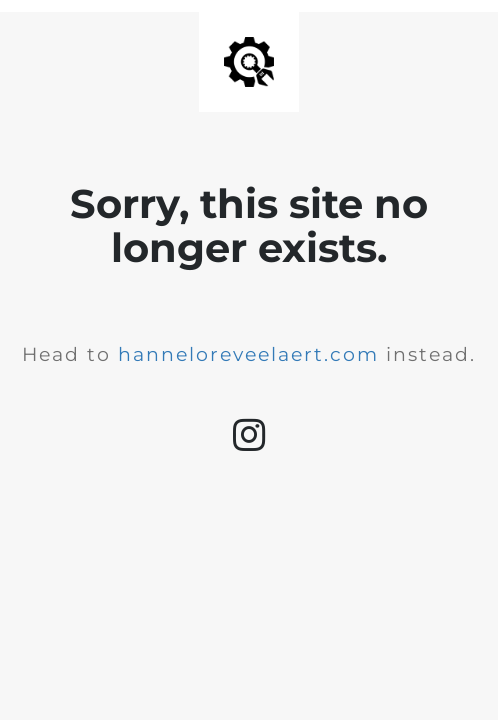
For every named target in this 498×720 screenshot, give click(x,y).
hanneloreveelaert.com (248, 354)
